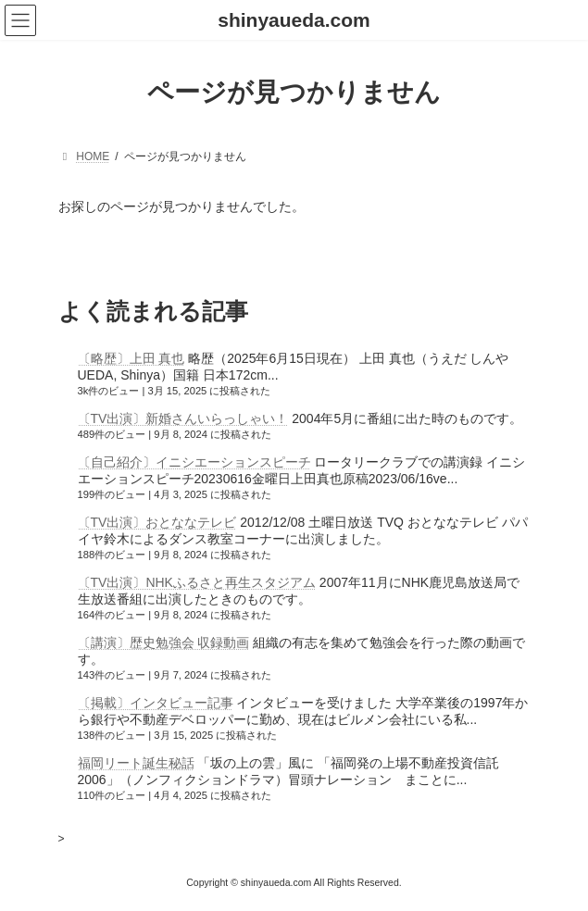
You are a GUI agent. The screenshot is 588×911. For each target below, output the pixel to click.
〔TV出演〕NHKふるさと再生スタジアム (197, 582)
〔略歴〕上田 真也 (131, 358)
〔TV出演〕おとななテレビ (157, 522)
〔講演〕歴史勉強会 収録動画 (164, 643)
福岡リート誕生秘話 (136, 763)
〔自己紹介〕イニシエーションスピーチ (194, 462)
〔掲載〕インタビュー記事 (156, 703)
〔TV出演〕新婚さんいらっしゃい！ (183, 418)
